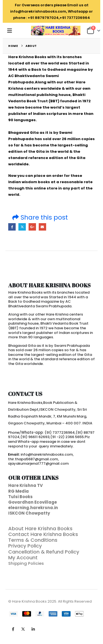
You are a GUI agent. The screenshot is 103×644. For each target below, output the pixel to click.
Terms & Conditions (33, 540)
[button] (11, 31)
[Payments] (47, 614)
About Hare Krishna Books (40, 528)
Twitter (22, 227)
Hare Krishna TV (26, 485)
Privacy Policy (25, 546)
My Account (23, 558)
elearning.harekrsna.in (33, 508)
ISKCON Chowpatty (29, 513)
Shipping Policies (27, 563)
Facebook (12, 227)
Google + (32, 227)
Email (42, 227)
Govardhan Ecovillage (33, 502)
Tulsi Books (20, 497)
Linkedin (33, 629)
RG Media (19, 491)
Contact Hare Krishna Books (43, 534)
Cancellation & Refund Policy (44, 552)
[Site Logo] (56, 31)
